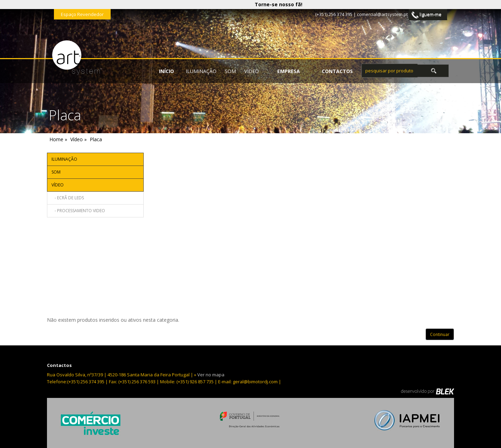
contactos (337, 71)
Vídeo (252, 71)
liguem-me (427, 15)
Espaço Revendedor (82, 14)
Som (230, 71)
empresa (289, 71)
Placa (96, 139)
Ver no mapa (211, 375)
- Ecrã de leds (68, 198)
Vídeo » (78, 139)
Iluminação (201, 71)
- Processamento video (78, 211)
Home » (58, 139)
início (166, 71)
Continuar (440, 334)
